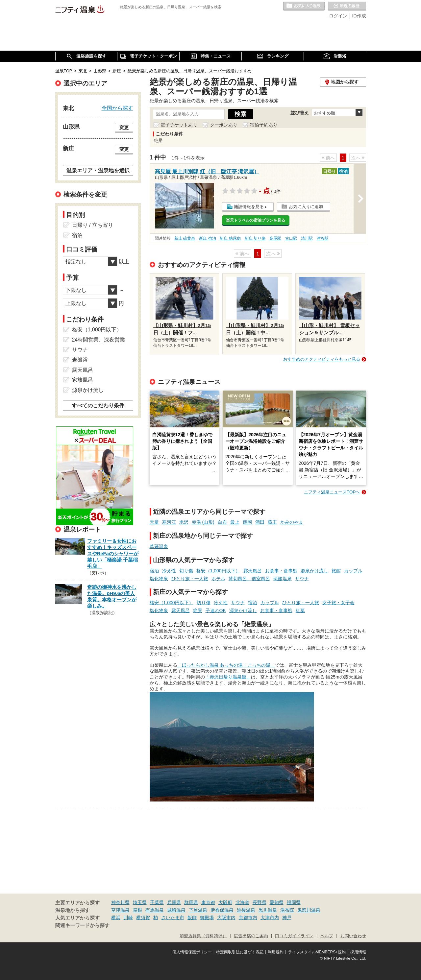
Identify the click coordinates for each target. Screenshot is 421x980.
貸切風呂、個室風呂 (249, 579)
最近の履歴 (347, 6)
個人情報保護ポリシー (192, 952)
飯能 (192, 918)
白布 (222, 522)
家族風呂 (83, 380)
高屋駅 (275, 238)
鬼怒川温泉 (309, 910)
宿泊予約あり (264, 125)
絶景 (198, 610)
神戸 (287, 918)
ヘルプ (327, 936)
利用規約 (276, 952)
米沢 (184, 522)
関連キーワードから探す (82, 925)
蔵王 (272, 522)
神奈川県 (120, 902)
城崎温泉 (176, 910)
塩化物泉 (159, 579)
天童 (154, 522)
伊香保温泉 (222, 910)
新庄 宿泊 (207, 238)
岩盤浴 (80, 360)
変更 (124, 128)
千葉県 (157, 902)
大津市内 (270, 918)
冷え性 (169, 571)
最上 (235, 522)
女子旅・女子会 (338, 603)
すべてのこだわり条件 (98, 406)
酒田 (260, 522)
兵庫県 (174, 902)
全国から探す (117, 108)
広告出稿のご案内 (251, 936)
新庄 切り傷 (255, 238)
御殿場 (207, 918)
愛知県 (277, 902)
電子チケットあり (179, 125)
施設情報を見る (249, 207)
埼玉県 (140, 902)
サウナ (302, 579)
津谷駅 (323, 238)
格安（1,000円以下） (218, 571)
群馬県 (191, 902)
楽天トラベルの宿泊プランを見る (256, 220)
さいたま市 (173, 918)
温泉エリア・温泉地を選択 (98, 170)
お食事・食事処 (281, 571)
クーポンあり (224, 125)
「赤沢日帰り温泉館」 (228, 677)
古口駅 (291, 238)
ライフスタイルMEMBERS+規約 (317, 952)
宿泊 (154, 571)
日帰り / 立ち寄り (93, 225)
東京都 (208, 902)
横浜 (116, 918)
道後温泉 (246, 910)
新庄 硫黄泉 (185, 238)
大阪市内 (226, 918)
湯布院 (287, 910)
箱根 (137, 910)
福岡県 (294, 902)
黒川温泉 (268, 910)
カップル (353, 571)
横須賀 (143, 918)
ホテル (218, 579)
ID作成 (359, 16)
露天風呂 (253, 571)
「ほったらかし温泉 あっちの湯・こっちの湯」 (226, 665)
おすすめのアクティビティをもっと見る (322, 359)
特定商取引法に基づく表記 (240, 952)
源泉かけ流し (314, 571)
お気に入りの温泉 (304, 6)
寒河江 (169, 522)
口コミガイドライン (294, 936)
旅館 (336, 571)
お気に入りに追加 (306, 207)
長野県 (260, 902)
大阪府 (225, 902)
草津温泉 (120, 910)
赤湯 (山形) (203, 522)
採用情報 (358, 952)
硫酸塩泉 (283, 579)
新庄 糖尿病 (230, 238)
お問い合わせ (353, 936)
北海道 (242, 902)
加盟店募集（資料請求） (203, 936)
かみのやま (292, 522)
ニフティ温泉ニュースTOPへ (332, 492)
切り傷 (186, 571)
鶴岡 (247, 522)
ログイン (338, 16)
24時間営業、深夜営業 (99, 340)
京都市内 (248, 918)
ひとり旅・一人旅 (190, 579)
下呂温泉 (198, 910)
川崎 (128, 918)
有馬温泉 (155, 910)
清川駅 (307, 238)
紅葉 (300, 610)
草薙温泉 (159, 546)
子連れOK (216, 610)
